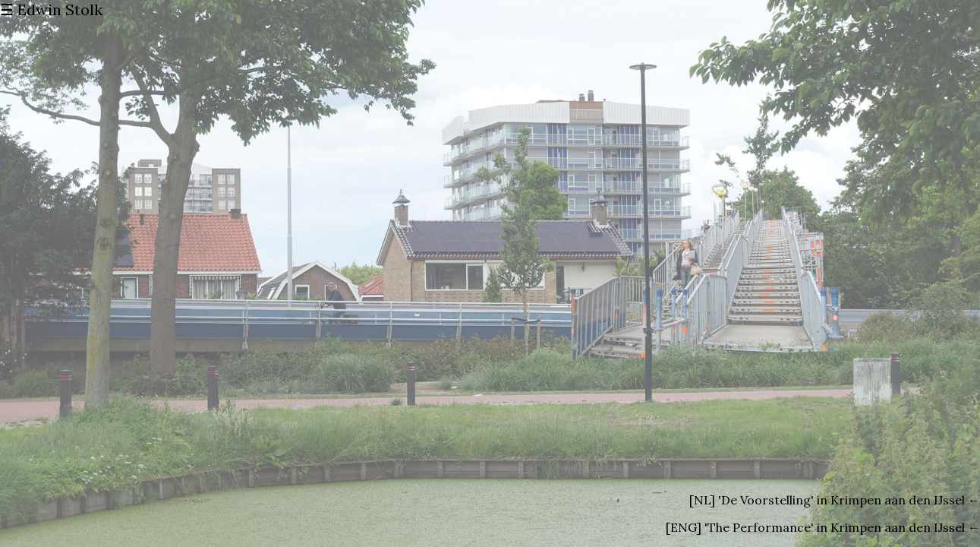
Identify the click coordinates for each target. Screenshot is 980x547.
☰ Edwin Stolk (51, 9)
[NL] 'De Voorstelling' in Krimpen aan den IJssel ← (835, 500)
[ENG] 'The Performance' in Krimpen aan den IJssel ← (823, 527)
